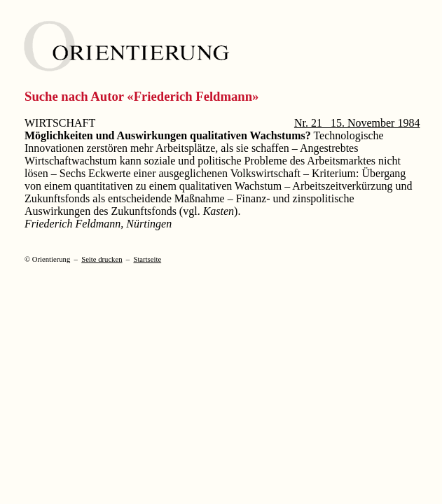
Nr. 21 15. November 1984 (357, 123)
